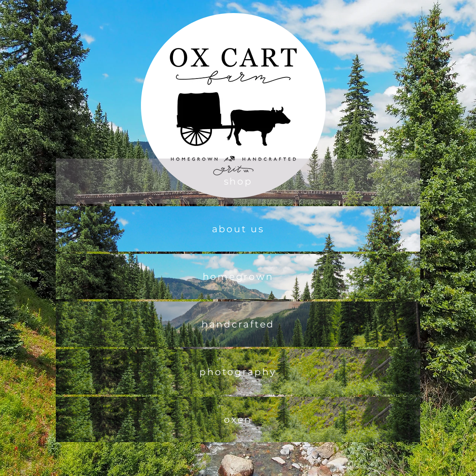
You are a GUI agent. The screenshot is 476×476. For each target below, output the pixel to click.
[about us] (238, 229)
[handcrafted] (238, 324)
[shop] (238, 181)
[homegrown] (238, 277)
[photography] (238, 372)
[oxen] (238, 419)
